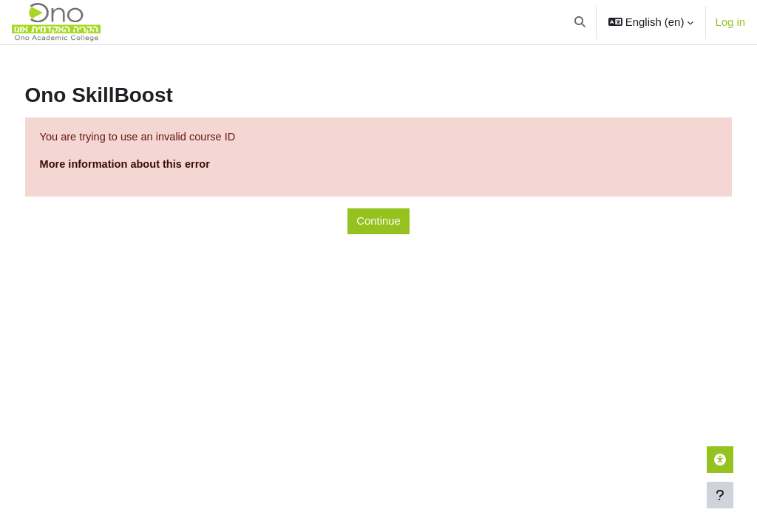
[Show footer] (720, 495)
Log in (730, 22)
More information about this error (155, 165)
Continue (378, 221)
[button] (581, 22)
